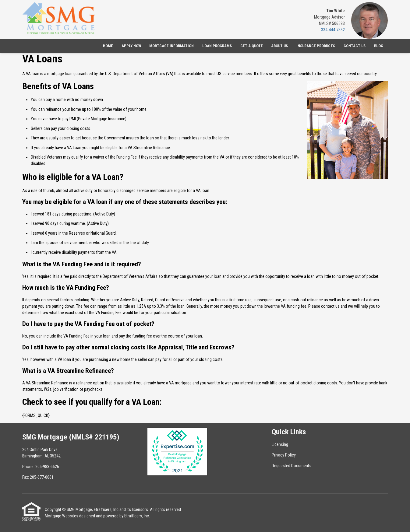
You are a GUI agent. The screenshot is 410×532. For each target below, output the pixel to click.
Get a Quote (252, 46)
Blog (379, 46)
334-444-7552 (333, 30)
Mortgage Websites (62, 516)
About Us (279, 46)
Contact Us (355, 46)
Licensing (280, 444)
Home (108, 46)
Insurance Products (316, 46)
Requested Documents (292, 466)
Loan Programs (217, 46)
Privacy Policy (284, 455)
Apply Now (131, 46)
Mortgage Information (171, 46)
